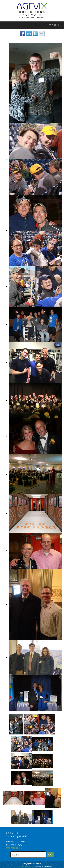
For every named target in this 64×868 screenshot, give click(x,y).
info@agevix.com (14, 848)
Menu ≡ (55, 25)
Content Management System (23, 867)
